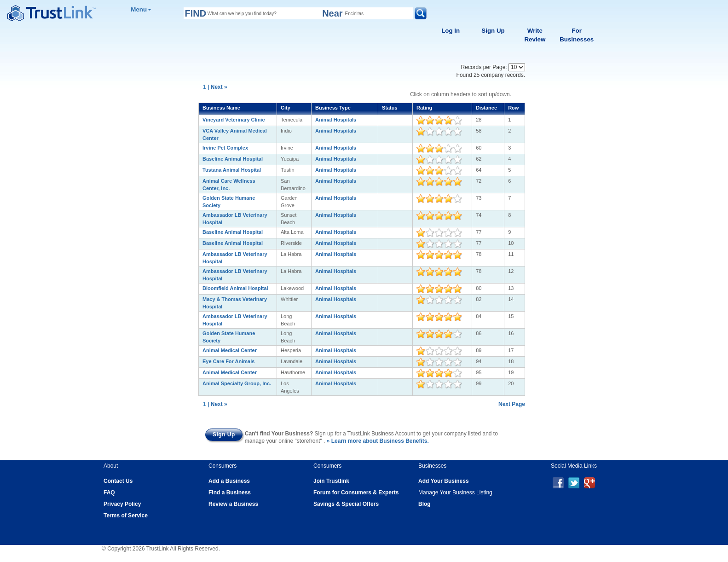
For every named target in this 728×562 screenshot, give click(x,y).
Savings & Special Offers (346, 504)
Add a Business (229, 481)
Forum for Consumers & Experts (356, 492)
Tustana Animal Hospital (232, 170)
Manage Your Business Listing (455, 492)
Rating (424, 108)
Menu (141, 9)
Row (513, 108)
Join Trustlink (331, 481)
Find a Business (230, 492)
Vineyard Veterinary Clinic (234, 120)
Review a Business (233, 504)
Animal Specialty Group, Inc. (237, 383)
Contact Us (118, 481)
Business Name (221, 108)
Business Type (333, 108)
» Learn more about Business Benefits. (378, 441)
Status (390, 108)
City (286, 108)
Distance (486, 108)
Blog (425, 504)
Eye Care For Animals (228, 361)
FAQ (109, 492)
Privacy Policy (122, 504)
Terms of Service (126, 516)
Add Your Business (444, 481)
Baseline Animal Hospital (233, 159)
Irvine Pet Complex (225, 148)
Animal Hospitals (336, 120)
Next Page (512, 404)
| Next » (217, 87)
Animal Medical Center (230, 350)
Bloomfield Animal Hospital (235, 288)
